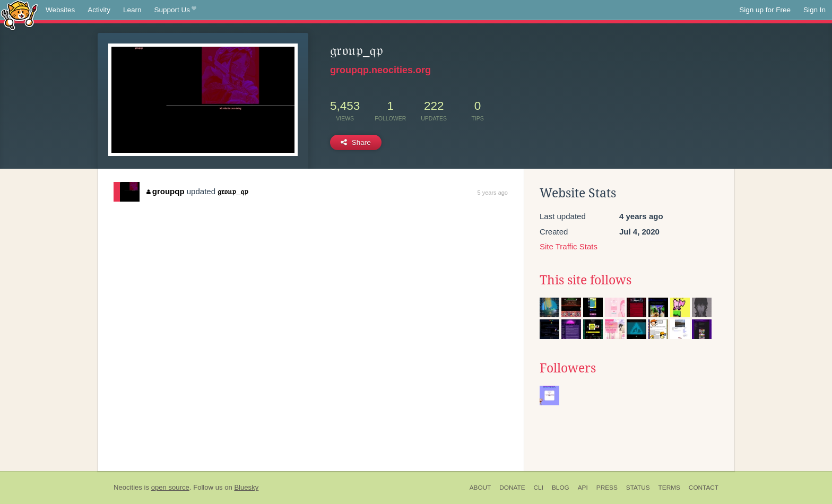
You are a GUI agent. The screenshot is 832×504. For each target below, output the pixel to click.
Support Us (175, 10)
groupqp (165, 191)
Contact (704, 488)
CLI (539, 488)
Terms (669, 488)
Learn (132, 10)
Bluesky (246, 487)
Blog (561, 488)
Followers (568, 368)
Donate (512, 488)
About (480, 488)
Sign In (814, 10)
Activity (99, 10)
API (583, 488)
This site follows (586, 280)
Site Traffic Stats (569, 246)
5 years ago (493, 193)
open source (170, 487)
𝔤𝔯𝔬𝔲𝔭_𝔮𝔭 (233, 191)
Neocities (128, 487)
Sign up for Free (765, 10)
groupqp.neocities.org (380, 70)
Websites (60, 10)
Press (607, 488)
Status (638, 488)
